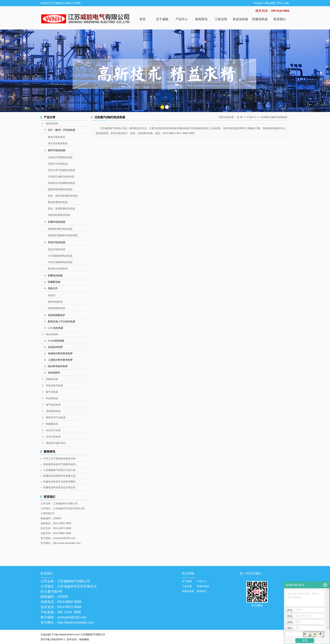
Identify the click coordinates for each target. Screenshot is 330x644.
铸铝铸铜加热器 (57, 308)
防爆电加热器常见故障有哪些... (60, 482)
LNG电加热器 (55, 328)
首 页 (240, 117)
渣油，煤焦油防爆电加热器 (63, 196)
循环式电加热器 (57, 150)
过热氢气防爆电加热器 (60, 157)
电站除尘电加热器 (58, 269)
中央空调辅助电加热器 (60, 262)
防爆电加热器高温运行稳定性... (60, 487)
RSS (280, 3)
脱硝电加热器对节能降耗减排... (60, 464)
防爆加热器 (260, 19)
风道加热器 (240, 19)
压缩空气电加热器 (58, 164)
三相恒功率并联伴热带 (60, 360)
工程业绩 (221, 19)
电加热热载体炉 (57, 315)
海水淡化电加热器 (58, 143)
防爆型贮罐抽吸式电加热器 (63, 235)
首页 (143, 19)
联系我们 (280, 19)
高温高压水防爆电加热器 (61, 183)
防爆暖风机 (52, 424)
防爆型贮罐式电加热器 (60, 229)
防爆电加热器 (55, 276)
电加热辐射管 (55, 302)
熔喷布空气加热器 (56, 418)
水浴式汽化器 (53, 430)
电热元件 (53, 288)
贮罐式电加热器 (57, 222)
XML (287, 3)
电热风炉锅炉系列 (56, 443)
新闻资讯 (201, 19)
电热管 (52, 295)
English (257, 3)
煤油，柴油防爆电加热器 (61, 209)
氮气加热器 (52, 392)
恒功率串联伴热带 (58, 366)
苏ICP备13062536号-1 (53, 639)
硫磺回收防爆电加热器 (60, 189)
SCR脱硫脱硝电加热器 (60, 256)
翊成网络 (84, 639)
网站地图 (270, 3)
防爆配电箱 (54, 282)
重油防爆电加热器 (58, 202)
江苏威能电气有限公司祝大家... (60, 470)
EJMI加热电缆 (56, 341)
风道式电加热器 (57, 242)
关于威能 (162, 19)
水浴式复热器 (53, 437)
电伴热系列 (52, 334)
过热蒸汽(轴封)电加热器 (61, 177)
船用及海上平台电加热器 (61, 322)
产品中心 (182, 19)
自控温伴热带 (55, 347)
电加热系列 (52, 124)
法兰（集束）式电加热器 (61, 130)
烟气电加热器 (53, 405)
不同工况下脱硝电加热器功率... (60, 459)
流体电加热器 (53, 411)
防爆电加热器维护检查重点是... (60, 476)
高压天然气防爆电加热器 (61, 170)
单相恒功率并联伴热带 (60, 354)
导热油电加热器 (54, 386)
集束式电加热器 (57, 137)
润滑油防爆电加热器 (59, 215)
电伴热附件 (54, 373)
